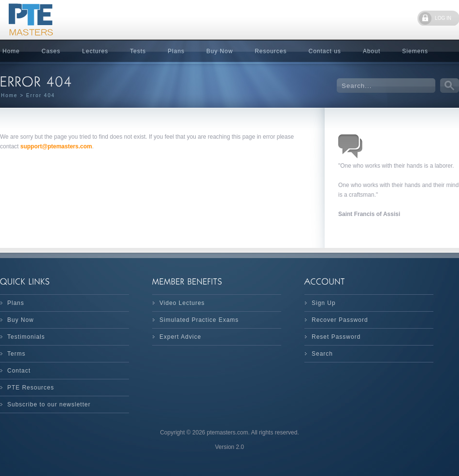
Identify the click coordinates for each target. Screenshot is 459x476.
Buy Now (220, 51)
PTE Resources (31, 388)
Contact (19, 371)
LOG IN (443, 18)
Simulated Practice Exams (199, 320)
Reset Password (336, 337)
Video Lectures (182, 303)
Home (9, 95)
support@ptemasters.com (56, 146)
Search (322, 354)
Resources (271, 51)
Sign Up (324, 303)
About (372, 51)
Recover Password (340, 320)
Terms (16, 354)
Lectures (95, 51)
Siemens (415, 51)
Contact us (325, 51)
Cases (51, 51)
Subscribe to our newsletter (49, 404)
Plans (176, 51)
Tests (138, 51)
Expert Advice (180, 337)
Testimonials (26, 337)
